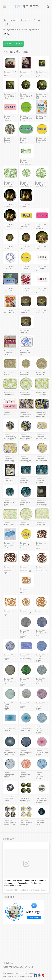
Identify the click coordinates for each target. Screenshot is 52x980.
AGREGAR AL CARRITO (13, 44)
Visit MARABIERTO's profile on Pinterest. (18, 967)
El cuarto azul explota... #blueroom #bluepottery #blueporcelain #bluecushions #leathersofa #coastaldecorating (25, 883)
